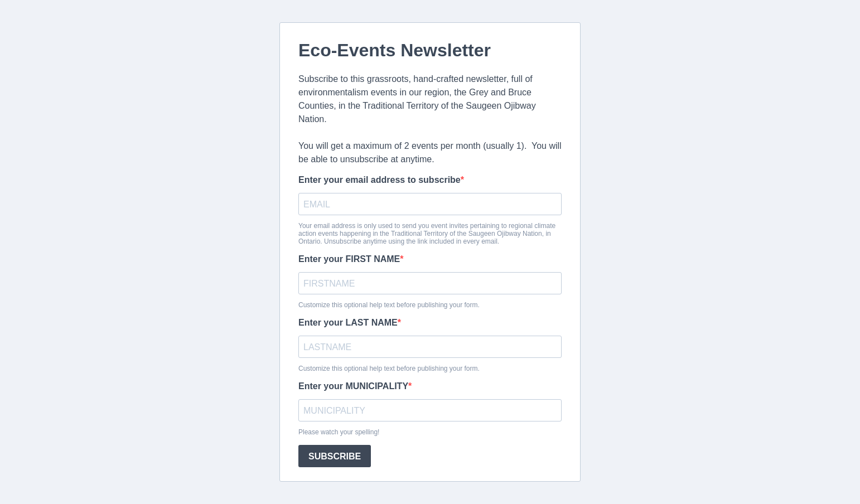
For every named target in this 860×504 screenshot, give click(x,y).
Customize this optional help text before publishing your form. (389, 305)
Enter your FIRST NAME (349, 259)
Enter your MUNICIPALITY (353, 386)
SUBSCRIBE (335, 456)
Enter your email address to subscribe (380, 180)
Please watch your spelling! (339, 432)
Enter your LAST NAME (348, 323)
